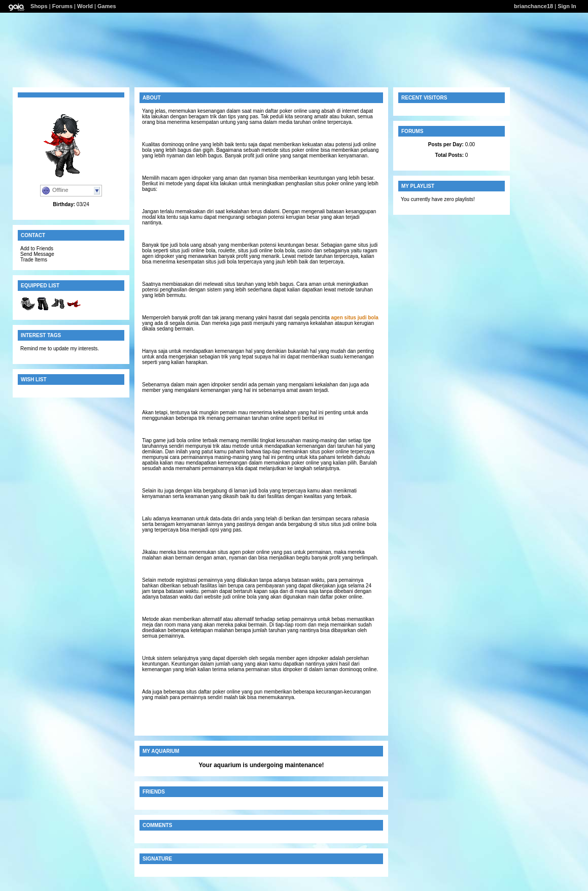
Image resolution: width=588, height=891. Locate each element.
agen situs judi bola (354, 318)
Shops (39, 6)
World (85, 6)
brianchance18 (533, 6)
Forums (62, 6)
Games (107, 6)
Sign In (567, 6)
